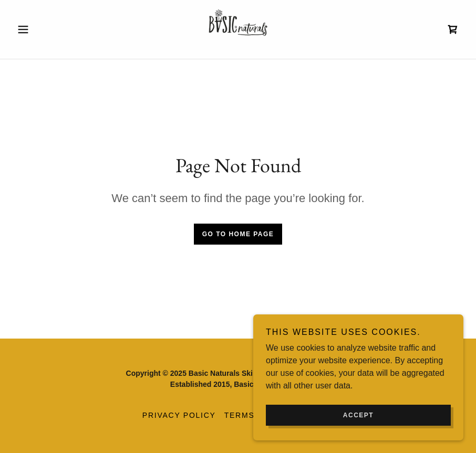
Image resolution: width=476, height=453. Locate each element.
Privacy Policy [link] (179, 415)
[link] (238, 29)
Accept (358, 415)
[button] (46, 29)
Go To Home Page (238, 234)
